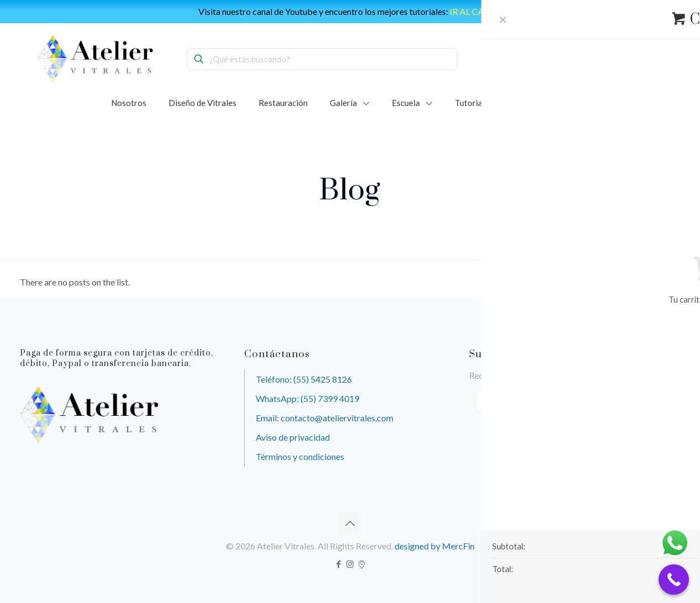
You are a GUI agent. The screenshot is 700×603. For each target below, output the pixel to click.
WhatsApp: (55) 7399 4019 (307, 398)
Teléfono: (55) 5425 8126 (304, 379)
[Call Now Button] (674, 580)
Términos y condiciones (300, 456)
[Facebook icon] (338, 564)
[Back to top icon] (350, 523)
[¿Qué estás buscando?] (322, 59)
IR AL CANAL (476, 11)
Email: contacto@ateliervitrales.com (325, 418)
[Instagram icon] (350, 564)
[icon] (362, 564)
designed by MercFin (435, 546)
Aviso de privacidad (293, 437)
